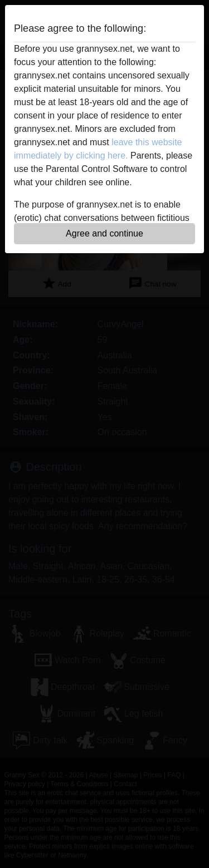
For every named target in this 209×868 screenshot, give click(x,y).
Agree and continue (104, 233)
